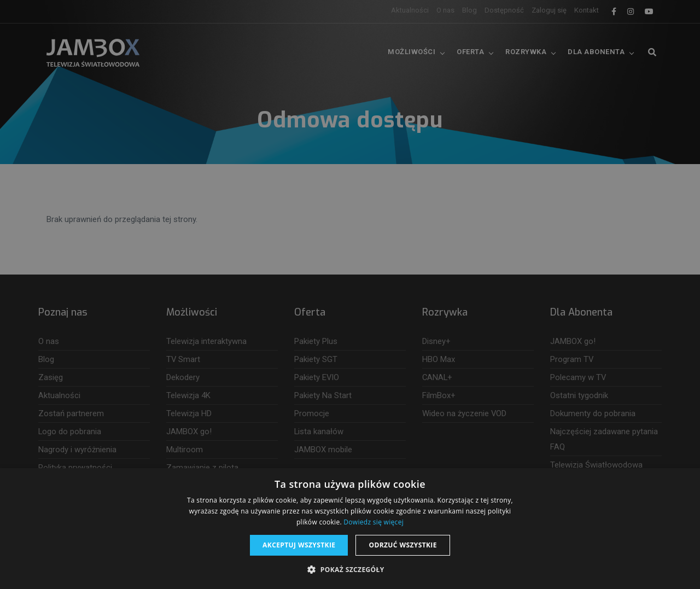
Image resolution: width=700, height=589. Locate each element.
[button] (350, 570)
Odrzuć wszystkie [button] (402, 545)
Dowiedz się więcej (374, 522)
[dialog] (350, 294)
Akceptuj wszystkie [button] (299, 545)
